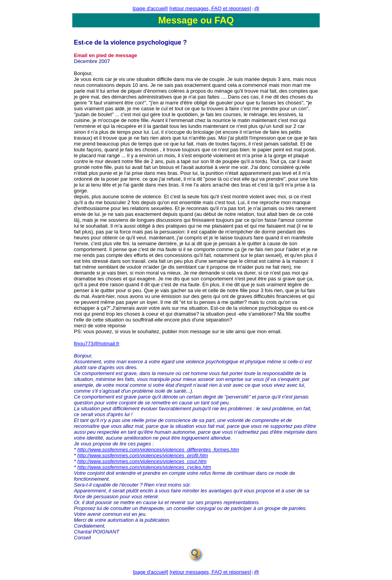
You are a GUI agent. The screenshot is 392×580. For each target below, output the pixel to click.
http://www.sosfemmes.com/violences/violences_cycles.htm (144, 467)
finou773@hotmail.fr (97, 344)
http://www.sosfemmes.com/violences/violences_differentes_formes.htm (158, 450)
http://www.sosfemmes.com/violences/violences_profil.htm (143, 455)
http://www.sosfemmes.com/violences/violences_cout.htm (142, 461)
